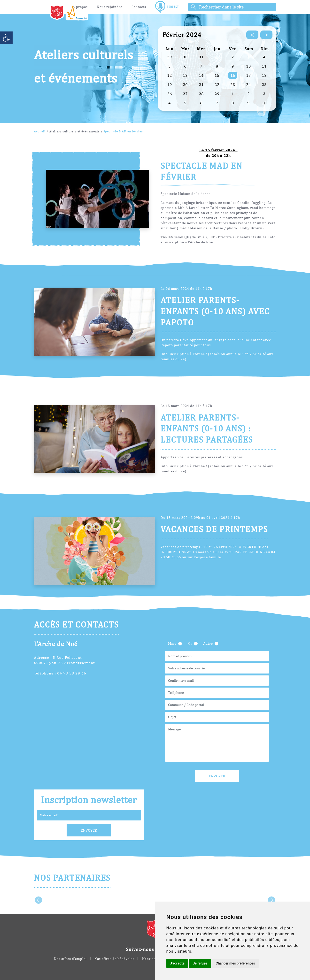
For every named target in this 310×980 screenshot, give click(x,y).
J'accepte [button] (177, 963)
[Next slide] (271, 900)
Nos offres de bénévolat (114, 959)
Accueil (40, 131)
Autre (208, 643)
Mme (172, 643)
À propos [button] (80, 7)
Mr (190, 643)
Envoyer (89, 830)
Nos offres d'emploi (70, 959)
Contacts (139, 7)
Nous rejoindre (110, 7)
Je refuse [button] (200, 963)
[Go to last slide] (39, 900)
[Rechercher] (232, 7)
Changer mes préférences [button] (235, 963)
